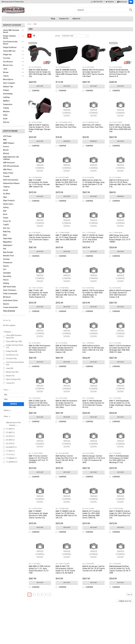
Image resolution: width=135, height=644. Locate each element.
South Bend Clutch (10, 300)
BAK (5, 211)
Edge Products (9, 201)
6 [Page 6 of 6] (50, 595)
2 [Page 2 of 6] (33, 595)
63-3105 (15, 444)
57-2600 (15, 429)
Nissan (6, 72)
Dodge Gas (7, 55)
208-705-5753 (96, 2)
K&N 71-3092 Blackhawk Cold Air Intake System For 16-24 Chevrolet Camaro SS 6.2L (93, 404)
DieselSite (7, 276)
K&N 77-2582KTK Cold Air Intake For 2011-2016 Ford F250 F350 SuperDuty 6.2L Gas (120, 514)
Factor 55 (7, 221)
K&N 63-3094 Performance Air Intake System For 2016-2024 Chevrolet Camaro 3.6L (120, 294)
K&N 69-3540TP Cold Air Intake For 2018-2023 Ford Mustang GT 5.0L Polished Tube (66, 183)
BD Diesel (7, 297)
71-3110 (15, 455)
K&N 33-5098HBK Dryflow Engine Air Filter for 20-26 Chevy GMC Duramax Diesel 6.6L (67, 73)
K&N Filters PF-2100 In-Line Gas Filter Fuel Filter (66, 126)
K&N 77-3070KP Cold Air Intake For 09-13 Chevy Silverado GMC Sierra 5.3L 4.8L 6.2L (66, 294)
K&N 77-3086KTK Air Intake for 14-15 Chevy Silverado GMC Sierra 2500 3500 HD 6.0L (67, 238)
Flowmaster (8, 263)
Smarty (6, 266)
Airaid (5, 190)
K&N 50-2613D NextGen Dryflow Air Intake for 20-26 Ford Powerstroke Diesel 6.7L (120, 73)
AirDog (6, 207)
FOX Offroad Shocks (11, 166)
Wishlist (109, 2)
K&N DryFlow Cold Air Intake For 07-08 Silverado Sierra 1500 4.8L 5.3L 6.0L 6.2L (93, 349)
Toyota (6, 76)
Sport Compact (9, 83)
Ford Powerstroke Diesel (10, 43)
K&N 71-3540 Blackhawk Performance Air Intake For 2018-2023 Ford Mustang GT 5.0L (119, 459)
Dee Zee (6, 228)
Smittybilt (7, 273)
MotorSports (8, 79)
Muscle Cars (8, 65)
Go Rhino (7, 194)
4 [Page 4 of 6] (42, 595)
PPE (5, 249)
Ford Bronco (8, 62)
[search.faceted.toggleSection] (9, 332)
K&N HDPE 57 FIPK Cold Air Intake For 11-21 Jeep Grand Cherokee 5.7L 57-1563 (40, 570)
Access (6, 147)
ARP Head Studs (9, 287)
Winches (6, 111)
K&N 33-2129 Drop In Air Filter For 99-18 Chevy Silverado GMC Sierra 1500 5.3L (120, 183)
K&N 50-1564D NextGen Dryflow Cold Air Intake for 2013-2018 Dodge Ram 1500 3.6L (40, 73)
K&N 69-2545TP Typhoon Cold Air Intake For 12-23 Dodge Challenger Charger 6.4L (40, 128)
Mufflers (6, 101)
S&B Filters (8, 170)
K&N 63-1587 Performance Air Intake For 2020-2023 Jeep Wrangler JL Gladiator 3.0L (93, 294)
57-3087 (15, 433)
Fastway (6, 259)
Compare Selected (125, 601)
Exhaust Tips (8, 87)
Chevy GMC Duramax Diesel (11, 31)
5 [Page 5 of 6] (46, 595)
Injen (5, 197)
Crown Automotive (10, 307)
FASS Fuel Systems (11, 180)
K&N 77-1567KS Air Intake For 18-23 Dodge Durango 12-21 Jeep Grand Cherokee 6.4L (93, 238)
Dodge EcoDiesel (10, 47)
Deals (5, 119)
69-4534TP (15, 447)
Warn (5, 235)
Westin (6, 150)
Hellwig (6, 283)
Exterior (6, 122)
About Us (76, 19)
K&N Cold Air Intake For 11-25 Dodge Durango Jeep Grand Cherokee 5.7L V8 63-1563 (93, 183)
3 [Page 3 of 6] (37, 595)
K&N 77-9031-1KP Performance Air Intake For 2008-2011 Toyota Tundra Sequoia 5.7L (38, 294)
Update (14, 404)
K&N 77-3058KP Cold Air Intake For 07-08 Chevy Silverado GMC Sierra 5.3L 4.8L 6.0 (66, 514)
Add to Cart (40, 86)
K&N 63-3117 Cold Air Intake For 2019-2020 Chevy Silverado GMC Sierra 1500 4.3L (91, 514)
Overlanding (8, 94)
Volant (6, 218)
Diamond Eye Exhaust (11, 183)
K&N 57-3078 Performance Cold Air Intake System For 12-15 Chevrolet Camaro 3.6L (40, 238)
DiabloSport (8, 245)
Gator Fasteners (10, 290)
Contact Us (64, 19)
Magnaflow (7, 242)
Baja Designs (8, 252)
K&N (5, 140)
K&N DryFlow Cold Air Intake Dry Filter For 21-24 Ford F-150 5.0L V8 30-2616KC (66, 459)
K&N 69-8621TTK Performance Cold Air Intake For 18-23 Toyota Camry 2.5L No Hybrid (65, 570)
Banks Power (8, 173)
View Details (67, 141)
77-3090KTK (15, 462)
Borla (5, 214)
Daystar (6, 304)
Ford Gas (7, 58)
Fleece (6, 280)
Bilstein (6, 153)
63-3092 (15, 440)
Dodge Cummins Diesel (9, 37)
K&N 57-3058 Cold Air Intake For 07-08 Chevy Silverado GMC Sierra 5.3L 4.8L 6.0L (39, 404)
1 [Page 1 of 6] (29, 595)
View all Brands (9, 311)
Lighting (6, 97)
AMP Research (9, 163)
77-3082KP (15, 458)
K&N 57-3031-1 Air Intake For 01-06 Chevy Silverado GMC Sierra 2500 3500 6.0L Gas (120, 128)
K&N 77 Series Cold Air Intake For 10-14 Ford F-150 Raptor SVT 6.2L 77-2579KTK (39, 459)
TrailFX (6, 225)
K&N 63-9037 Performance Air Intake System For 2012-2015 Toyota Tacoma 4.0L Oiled (93, 73)
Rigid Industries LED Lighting (11, 158)
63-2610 (15, 436)
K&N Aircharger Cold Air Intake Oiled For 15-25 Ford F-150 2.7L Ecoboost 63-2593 (94, 459)
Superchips (7, 238)
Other (5, 115)
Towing (6, 108)
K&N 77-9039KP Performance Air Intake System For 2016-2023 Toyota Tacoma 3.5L (38, 514)
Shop (53, 19)
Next (130, 595)
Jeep (5, 69)
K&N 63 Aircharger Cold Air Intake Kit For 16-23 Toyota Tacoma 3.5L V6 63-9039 (94, 568)
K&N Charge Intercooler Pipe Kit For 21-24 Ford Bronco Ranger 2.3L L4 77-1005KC (120, 238)
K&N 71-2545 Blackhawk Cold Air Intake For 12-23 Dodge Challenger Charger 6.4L (120, 404)
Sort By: (58, 36)
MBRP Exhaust (9, 143)
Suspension (8, 104)
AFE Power (7, 136)
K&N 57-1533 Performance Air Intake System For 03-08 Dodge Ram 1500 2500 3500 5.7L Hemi (120, 349)
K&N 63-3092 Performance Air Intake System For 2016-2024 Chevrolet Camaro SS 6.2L (40, 349)
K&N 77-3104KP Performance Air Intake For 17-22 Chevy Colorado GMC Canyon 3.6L (39, 183)
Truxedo (6, 176)
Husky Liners (8, 204)
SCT (5, 269)
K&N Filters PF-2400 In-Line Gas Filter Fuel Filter (93, 126)
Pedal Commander (10, 294)
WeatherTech (8, 256)
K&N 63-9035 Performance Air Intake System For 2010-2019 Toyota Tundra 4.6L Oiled (66, 404)
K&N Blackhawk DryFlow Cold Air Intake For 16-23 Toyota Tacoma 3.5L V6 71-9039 (120, 570)
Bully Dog (7, 232)
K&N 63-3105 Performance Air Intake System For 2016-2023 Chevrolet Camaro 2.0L (66, 349)
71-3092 (15, 451)
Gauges (6, 90)
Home (29, 24)
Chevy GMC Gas (9, 51)
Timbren (6, 187)
